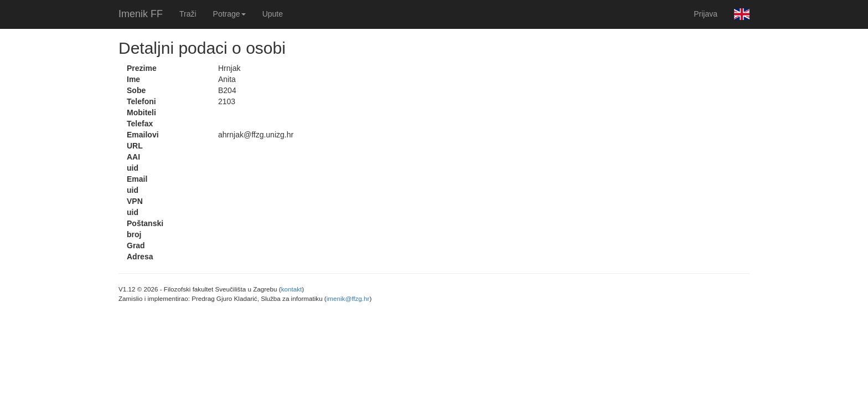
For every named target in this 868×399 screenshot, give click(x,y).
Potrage (229, 14)
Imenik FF (141, 14)
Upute (273, 14)
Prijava (706, 14)
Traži (188, 14)
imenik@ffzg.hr (348, 298)
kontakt (292, 289)
